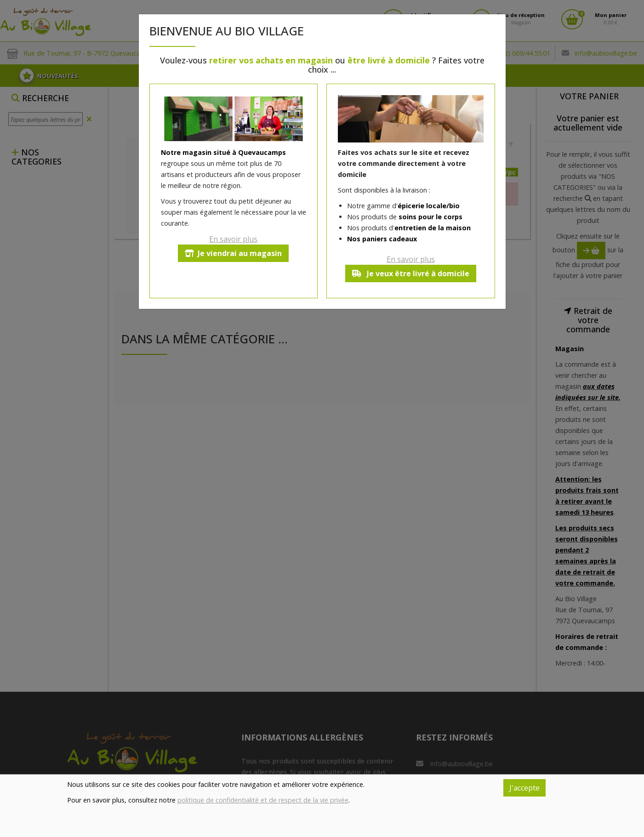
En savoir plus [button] (233, 239)
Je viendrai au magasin (233, 253)
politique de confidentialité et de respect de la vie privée (263, 800)
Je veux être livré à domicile (411, 273)
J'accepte (524, 788)
